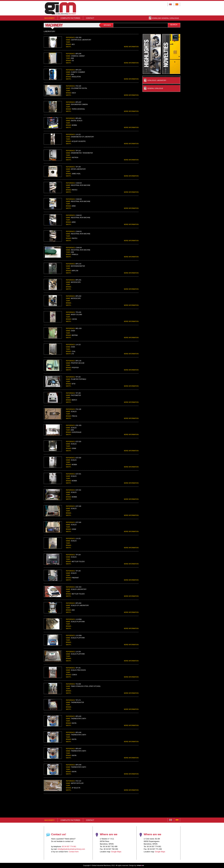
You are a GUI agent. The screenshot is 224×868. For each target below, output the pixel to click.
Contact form (74, 852)
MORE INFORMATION (131, 47)
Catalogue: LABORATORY (157, 80)
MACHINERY (50, 18)
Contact (90, 18)
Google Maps (116, 852)
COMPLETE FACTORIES (70, 18)
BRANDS (107, 25)
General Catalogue (155, 88)
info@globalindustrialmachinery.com (71, 849)
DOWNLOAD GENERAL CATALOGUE (164, 18)
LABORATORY (49, 31)
